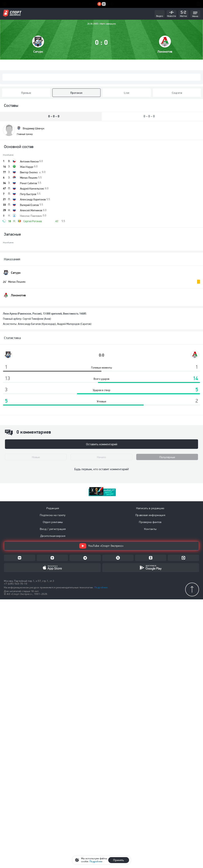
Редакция (53, 508)
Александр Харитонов (33, 199)
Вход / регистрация (53, 529)
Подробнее (96, 861)
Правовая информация (150, 515)
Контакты (150, 529)
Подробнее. (101, 587)
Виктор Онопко (31, 172)
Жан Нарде (27, 167)
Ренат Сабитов (29, 183)
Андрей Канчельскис (32, 189)
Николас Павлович (31, 216)
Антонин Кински (29, 161)
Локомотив (165, 52)
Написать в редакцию (150, 508)
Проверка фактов (150, 522)
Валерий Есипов (29, 205)
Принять (119, 860)
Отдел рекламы (53, 522)
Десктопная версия (53, 536)
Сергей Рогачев (33, 221)
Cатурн (38, 52)
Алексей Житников (31, 210)
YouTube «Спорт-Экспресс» (101, 546)
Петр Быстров (28, 194)
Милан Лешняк (29, 178)
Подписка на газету (53, 515)
